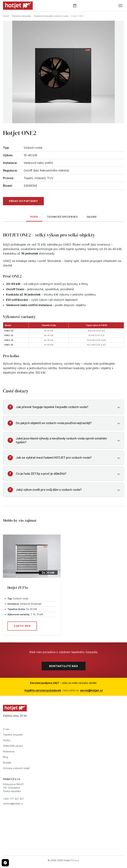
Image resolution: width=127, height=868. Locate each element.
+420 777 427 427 (13, 799)
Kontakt (7, 763)
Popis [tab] (34, 217)
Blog (5, 757)
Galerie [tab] (92, 217)
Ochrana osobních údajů (16, 768)
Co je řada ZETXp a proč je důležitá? (41, 474)
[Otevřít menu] (120, 6)
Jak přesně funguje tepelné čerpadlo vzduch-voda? (52, 407)
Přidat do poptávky (23, 201)
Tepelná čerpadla (21, 16)
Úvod (6, 16)
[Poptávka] (75, 6)
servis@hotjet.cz (91, 690)
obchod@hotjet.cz (13, 804)
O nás (6, 729)
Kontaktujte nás (64, 666)
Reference (9, 751)
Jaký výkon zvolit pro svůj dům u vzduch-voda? (49, 490)
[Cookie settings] (5, 863)
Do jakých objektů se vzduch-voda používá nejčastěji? (54, 423)
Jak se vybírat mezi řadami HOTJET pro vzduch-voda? (54, 458)
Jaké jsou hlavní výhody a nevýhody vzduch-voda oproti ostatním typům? (61, 440)
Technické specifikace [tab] (62, 217)
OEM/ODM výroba (13, 746)
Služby (7, 740)
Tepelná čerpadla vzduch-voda (51, 16)
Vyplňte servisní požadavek (43, 690)
